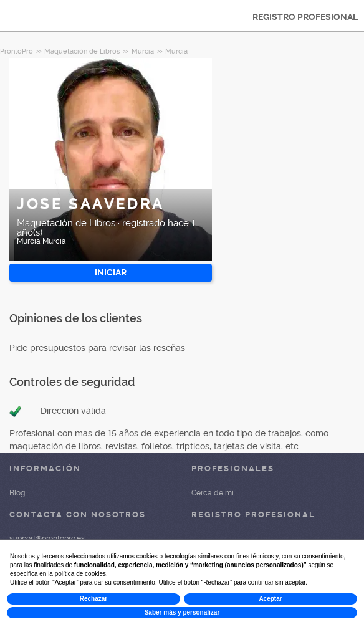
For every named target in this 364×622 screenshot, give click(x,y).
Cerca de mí (213, 493)
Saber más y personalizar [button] (182, 612)
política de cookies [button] (80, 574)
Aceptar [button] (270, 599)
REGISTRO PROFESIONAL (305, 17)
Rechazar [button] (93, 599)
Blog (17, 493)
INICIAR (111, 272)
